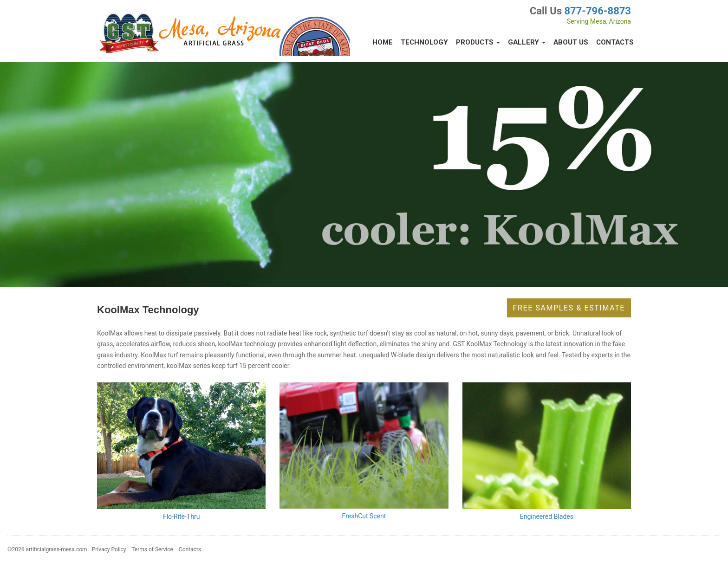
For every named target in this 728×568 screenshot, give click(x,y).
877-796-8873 (598, 11)
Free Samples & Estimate (569, 308)
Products (478, 42)
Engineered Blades (547, 516)
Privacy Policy (109, 549)
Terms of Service (152, 549)
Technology (424, 42)
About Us (571, 42)
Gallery (527, 42)
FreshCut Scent (364, 516)
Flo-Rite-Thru (181, 516)
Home (383, 42)
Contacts (615, 42)
